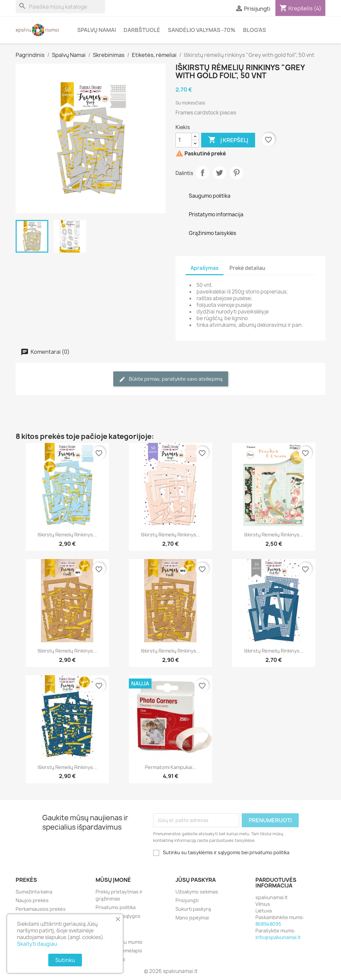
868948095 (268, 924)
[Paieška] (60, 7)
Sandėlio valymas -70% (202, 30)
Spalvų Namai (97, 30)
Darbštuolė (142, 30)
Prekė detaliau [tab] (247, 268)
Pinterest (236, 173)
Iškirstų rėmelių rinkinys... (67, 535)
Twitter (219, 173)
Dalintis (202, 173)
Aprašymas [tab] (204, 268)
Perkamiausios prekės (41, 909)
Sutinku (65, 960)
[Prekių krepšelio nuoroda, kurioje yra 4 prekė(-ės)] (300, 8)
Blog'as (255, 30)
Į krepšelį (228, 140)
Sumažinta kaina (34, 892)
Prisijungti (187, 900)
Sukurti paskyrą (193, 909)
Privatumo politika (116, 907)
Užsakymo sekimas (197, 892)
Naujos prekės (32, 900)
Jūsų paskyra (196, 880)
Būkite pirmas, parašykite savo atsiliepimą (171, 379)
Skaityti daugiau (37, 944)
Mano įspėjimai (192, 918)
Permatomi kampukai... (170, 767)
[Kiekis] (183, 140)
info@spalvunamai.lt (278, 937)
